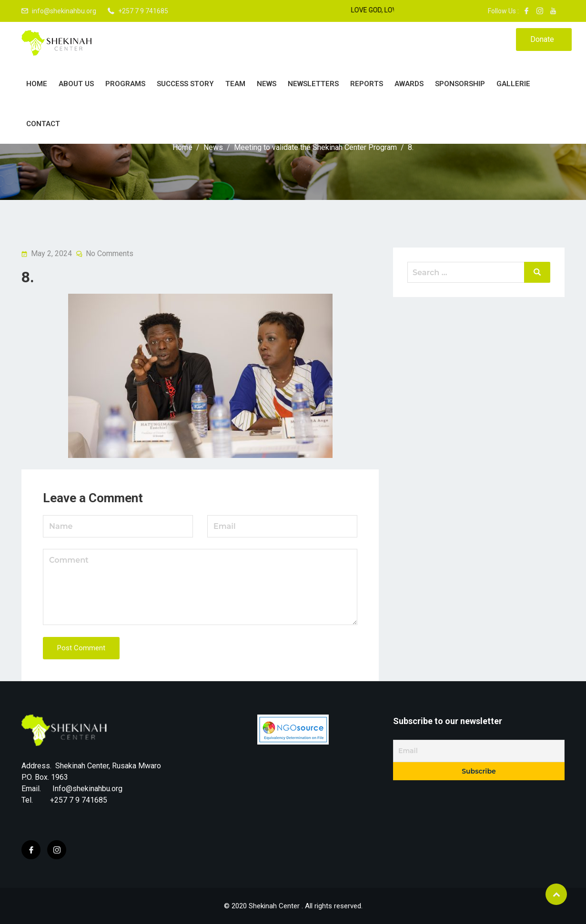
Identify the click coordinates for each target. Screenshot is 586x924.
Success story (185, 84)
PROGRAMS (125, 84)
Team (235, 84)
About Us (76, 84)
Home (37, 84)
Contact (43, 124)
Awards (409, 84)
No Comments (110, 253)
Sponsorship (460, 84)
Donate (542, 39)
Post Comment (81, 648)
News (267, 84)
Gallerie (513, 84)
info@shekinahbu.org (64, 11)
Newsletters (313, 84)
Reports (367, 84)
